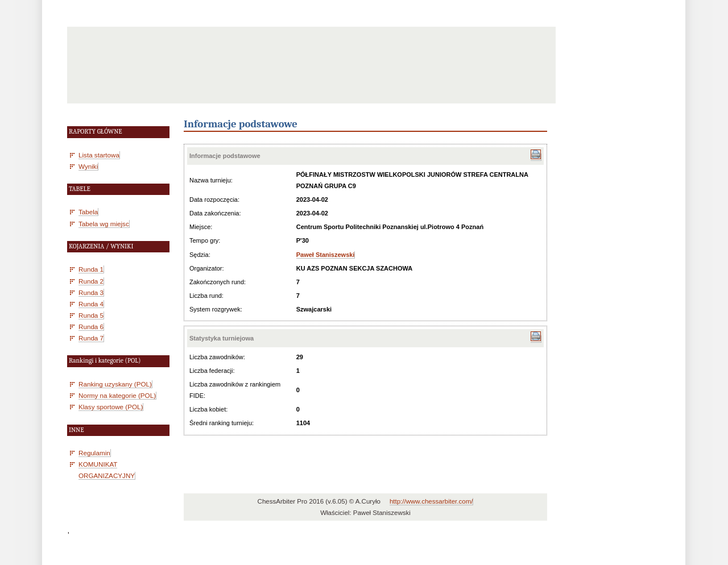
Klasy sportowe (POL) (111, 407)
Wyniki (88, 166)
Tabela (88, 212)
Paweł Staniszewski (326, 255)
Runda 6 (91, 327)
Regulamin (94, 453)
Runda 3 (91, 292)
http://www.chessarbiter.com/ (431, 501)
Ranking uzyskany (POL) (115, 384)
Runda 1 (91, 269)
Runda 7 (91, 338)
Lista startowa (99, 155)
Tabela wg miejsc (104, 224)
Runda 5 (91, 315)
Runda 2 (91, 281)
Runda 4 (91, 304)
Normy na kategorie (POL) (117, 395)
